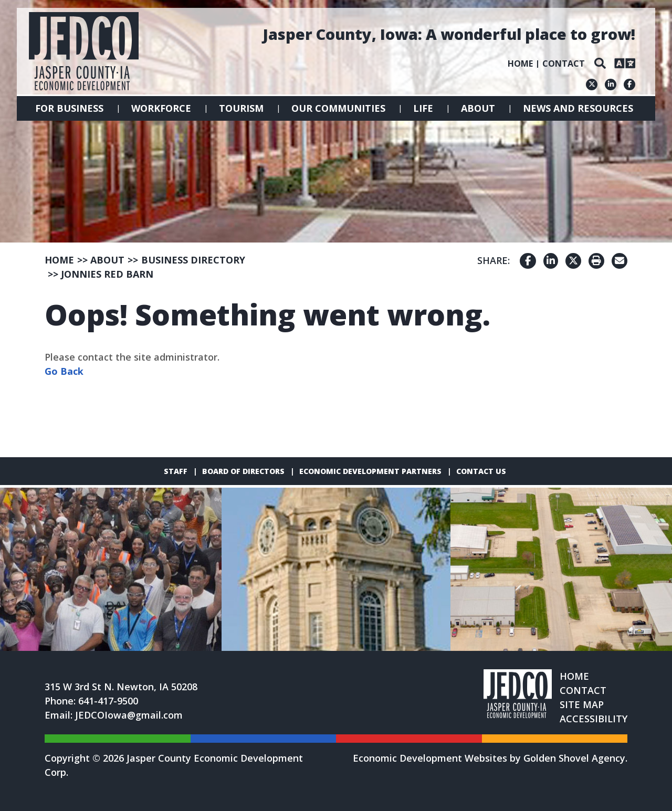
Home (520, 64)
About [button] (478, 108)
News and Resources (578, 108)
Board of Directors (243, 471)
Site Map (582, 704)
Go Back (64, 371)
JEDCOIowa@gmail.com (129, 715)
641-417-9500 (108, 701)
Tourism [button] (241, 108)
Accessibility (594, 719)
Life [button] (423, 108)
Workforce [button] (161, 108)
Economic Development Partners (370, 471)
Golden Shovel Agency (574, 758)
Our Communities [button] (338, 108)
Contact (564, 64)
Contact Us (481, 471)
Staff (176, 471)
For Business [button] (69, 108)
